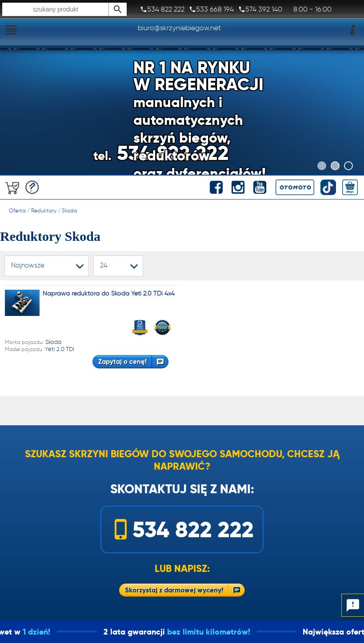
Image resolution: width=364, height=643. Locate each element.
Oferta (17, 210)
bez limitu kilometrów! (215, 632)
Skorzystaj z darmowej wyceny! (174, 590)
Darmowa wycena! (32, 187)
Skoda (70, 210)
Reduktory (44, 210)
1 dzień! (43, 632)
